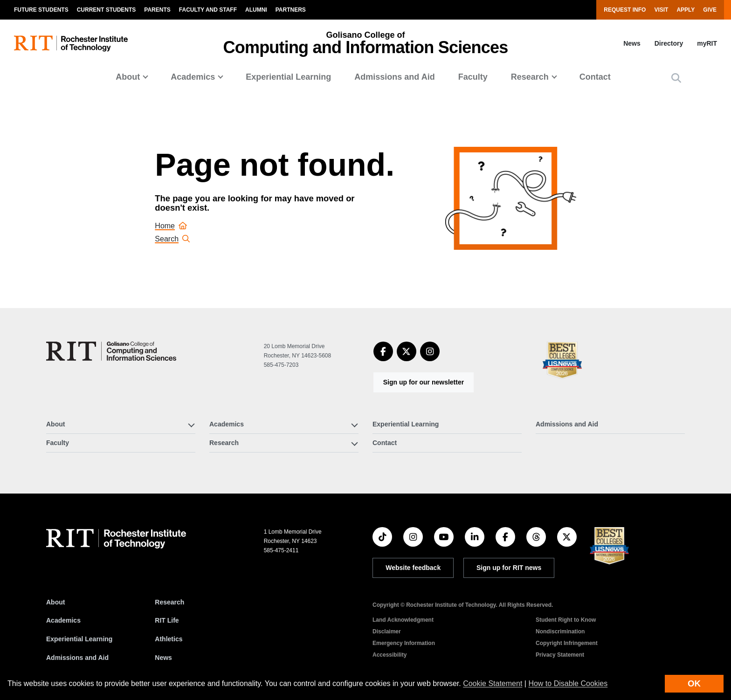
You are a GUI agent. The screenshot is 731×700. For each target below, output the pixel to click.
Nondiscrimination (560, 631)
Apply (686, 10)
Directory (669, 43)
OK (694, 683)
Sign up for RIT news (509, 568)
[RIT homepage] (71, 44)
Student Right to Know (566, 620)
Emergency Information (404, 643)
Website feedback (413, 568)
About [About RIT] (55, 602)
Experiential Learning (288, 77)
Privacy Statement (560, 655)
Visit (661, 10)
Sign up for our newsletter (424, 382)
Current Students (107, 10)
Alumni (256, 10)
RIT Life (167, 620)
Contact (595, 77)
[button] (676, 78)
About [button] (128, 77)
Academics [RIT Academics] (63, 620)
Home (171, 226)
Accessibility (390, 655)
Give (710, 10)
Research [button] (530, 77)
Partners (291, 10)
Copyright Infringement (567, 643)
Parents (157, 10)
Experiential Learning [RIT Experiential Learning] (79, 639)
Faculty (473, 77)
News (632, 43)
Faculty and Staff (208, 10)
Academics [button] (193, 77)
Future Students (41, 10)
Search (172, 239)
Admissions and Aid (394, 77)
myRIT (707, 43)
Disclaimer (387, 631)
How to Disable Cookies (568, 683)
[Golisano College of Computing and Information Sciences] (111, 351)
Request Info (625, 10)
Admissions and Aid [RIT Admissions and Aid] (77, 658)
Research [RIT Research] (169, 602)
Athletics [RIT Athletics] (169, 639)
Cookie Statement (493, 683)
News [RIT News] (163, 658)
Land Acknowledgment (403, 620)
